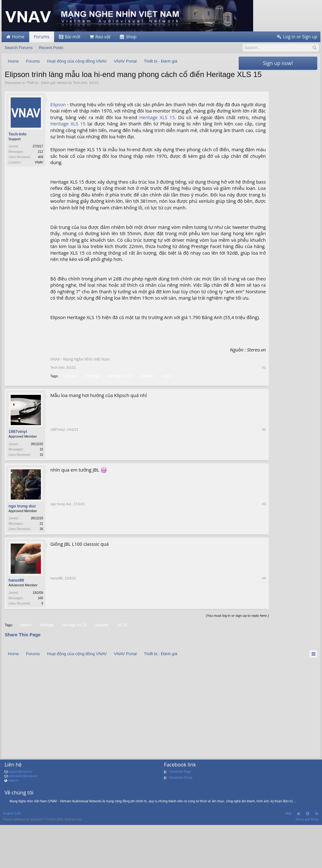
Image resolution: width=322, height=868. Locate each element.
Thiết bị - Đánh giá (41, 93)
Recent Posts (51, 48)
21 (41, 567)
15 (41, 492)
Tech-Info (80, 93)
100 (40, 642)
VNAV (39, 173)
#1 (230, 410)
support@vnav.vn (20, 816)
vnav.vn (14, 825)
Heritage (153, 134)
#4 (230, 648)
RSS (317, 859)
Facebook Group (181, 822)
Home (298, 859)
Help (288, 858)
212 (40, 162)
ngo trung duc (22, 549)
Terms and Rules (307, 864)
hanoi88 (16, 624)
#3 (230, 573)
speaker (147, 419)
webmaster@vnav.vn (22, 821)
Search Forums (19, 48)
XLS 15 (171, 134)
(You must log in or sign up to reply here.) (204, 660)
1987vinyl (18, 475)
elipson (71, 419)
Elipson (58, 115)
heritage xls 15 (120, 419)
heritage (92, 419)
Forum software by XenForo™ (43, 864)
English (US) (12, 858)
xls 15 (167, 419)
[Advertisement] (278, 167)
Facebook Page (180, 816)
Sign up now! (278, 63)
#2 (230, 498)
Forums (42, 37)
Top (308, 859)
